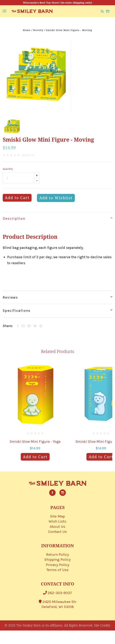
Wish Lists (58, 521)
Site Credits (102, 625)
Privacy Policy (58, 565)
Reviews (58, 297)
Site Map (58, 516)
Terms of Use (58, 570)
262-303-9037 (58, 593)
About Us (58, 527)
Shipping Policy (58, 559)
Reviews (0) (28, 155)
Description (58, 218)
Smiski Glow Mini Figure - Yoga (35, 442)
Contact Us (58, 532)
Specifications (58, 311)
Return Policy (58, 554)
